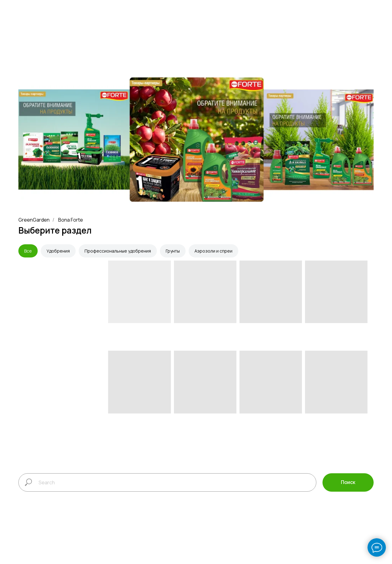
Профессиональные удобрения (118, 251)
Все (28, 251)
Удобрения (58, 251)
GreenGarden (34, 220)
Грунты (173, 251)
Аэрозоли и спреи (213, 251)
